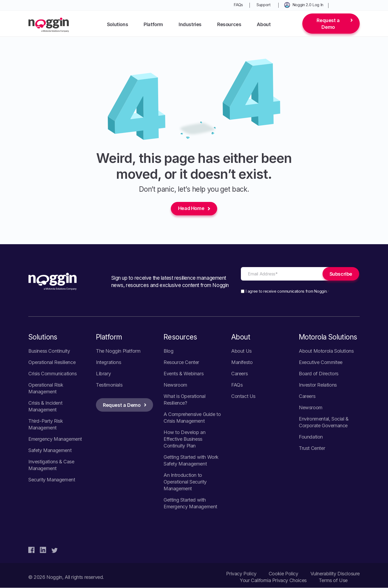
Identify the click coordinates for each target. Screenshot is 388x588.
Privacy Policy (241, 574)
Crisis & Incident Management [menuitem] (45, 407)
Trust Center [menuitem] (312, 448)
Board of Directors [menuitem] (319, 374)
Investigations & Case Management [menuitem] (51, 465)
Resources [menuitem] (229, 24)
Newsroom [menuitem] (175, 385)
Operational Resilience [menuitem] (52, 363)
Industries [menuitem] (190, 24)
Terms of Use (333, 581)
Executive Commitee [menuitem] (321, 363)
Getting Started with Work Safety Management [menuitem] (191, 461)
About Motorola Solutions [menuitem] (326, 351)
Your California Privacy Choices (273, 581)
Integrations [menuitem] (108, 363)
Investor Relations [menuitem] (318, 385)
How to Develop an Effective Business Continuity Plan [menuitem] (184, 439)
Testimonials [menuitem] (109, 385)
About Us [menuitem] (241, 351)
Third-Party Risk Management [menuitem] (46, 425)
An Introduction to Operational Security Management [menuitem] (185, 482)
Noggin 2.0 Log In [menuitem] (308, 5)
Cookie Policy (283, 574)
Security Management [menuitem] (52, 480)
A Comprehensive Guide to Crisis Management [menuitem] (192, 418)
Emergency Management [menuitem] (55, 439)
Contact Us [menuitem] (243, 396)
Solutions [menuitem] (117, 24)
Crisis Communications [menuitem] (53, 374)
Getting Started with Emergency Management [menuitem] (190, 503)
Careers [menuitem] (239, 374)
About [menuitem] (264, 24)
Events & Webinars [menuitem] (183, 374)
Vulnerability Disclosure (335, 574)
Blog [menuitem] (168, 351)
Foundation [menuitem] (311, 437)
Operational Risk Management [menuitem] (46, 388)
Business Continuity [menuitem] (49, 351)
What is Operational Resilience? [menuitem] (184, 400)
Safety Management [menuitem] (50, 451)
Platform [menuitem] (153, 24)
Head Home (191, 209)
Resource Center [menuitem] (181, 363)
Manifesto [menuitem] (242, 363)
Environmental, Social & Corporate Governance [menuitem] (324, 422)
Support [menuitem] (264, 5)
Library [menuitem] (103, 374)
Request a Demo (328, 24)
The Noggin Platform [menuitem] (118, 351)
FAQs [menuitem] (238, 5)
